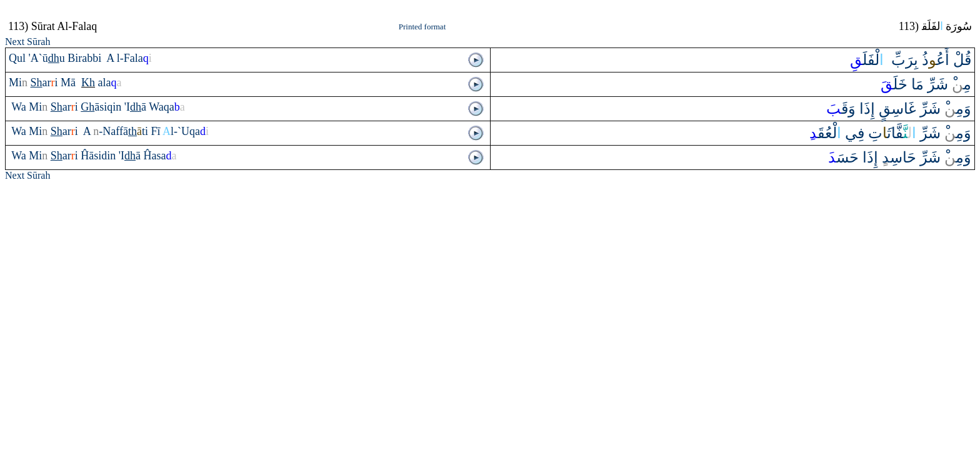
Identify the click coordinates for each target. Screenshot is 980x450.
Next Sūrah (27, 42)
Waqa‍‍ (167, 107)
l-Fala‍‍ (134, 58)
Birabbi (86, 58)
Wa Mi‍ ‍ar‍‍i (46, 131)
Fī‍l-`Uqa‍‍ (180, 131)
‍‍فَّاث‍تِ (890, 133)
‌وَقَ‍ (841, 109)
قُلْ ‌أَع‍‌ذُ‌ (945, 60)
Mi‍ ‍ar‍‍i (35, 82)
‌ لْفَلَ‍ (869, 60)
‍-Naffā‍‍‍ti (122, 131)
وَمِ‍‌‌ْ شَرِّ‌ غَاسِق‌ (925, 109)
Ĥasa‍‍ (160, 156)
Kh (88, 82)
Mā (70, 82)
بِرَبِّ (903, 60)
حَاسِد (899, 157)
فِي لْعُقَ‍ (837, 133)
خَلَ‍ (894, 84)
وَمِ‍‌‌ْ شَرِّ (944, 133)
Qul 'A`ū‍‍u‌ (37, 58)
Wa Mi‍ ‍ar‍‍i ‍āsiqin (68, 107)
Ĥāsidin (100, 156)
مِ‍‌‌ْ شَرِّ (949, 84)
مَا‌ (916, 84)
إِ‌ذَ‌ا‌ (865, 109)
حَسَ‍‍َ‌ (843, 157)
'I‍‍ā (137, 107)
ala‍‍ (110, 82)
